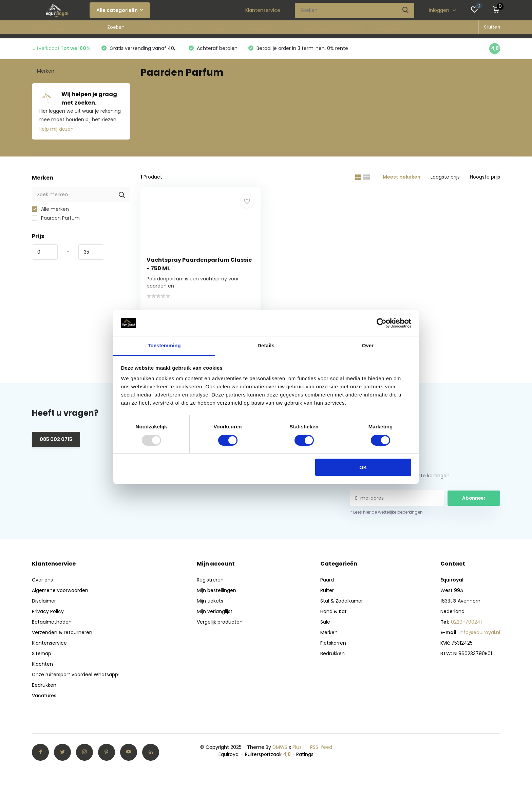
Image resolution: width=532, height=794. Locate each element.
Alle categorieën (120, 10)
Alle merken (50, 209)
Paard (40, 29)
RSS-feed (321, 749)
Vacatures (44, 697)
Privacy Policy (48, 613)
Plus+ (299, 749)
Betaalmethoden (52, 624)
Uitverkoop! (62, 49)
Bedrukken (261, 29)
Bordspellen (385, 29)
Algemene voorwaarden (60, 592)
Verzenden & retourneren (62, 634)
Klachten (42, 666)
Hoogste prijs (485, 177)
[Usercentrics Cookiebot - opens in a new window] (382, 323)
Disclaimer (44, 603)
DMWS (280, 749)
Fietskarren (226, 29)
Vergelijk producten (220, 624)
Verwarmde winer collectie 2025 (322, 29)
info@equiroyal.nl (480, 634)
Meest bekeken (402, 177)
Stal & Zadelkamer (101, 29)
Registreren (210, 581)
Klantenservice (263, 10)
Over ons (43, 581)
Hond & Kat (146, 29)
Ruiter (62, 29)
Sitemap (42, 655)
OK (363, 467)
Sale (173, 29)
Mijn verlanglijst (215, 613)
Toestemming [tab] (164, 345)
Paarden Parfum (56, 218)
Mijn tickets (210, 603)
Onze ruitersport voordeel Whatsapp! (76, 676)
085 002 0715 (56, 441)
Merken (195, 29)
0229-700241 (466, 624)
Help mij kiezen (56, 129)
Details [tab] (266, 345)
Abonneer (474, 499)
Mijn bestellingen (216, 592)
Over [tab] (368, 345)
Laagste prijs (445, 177)
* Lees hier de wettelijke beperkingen (386, 514)
